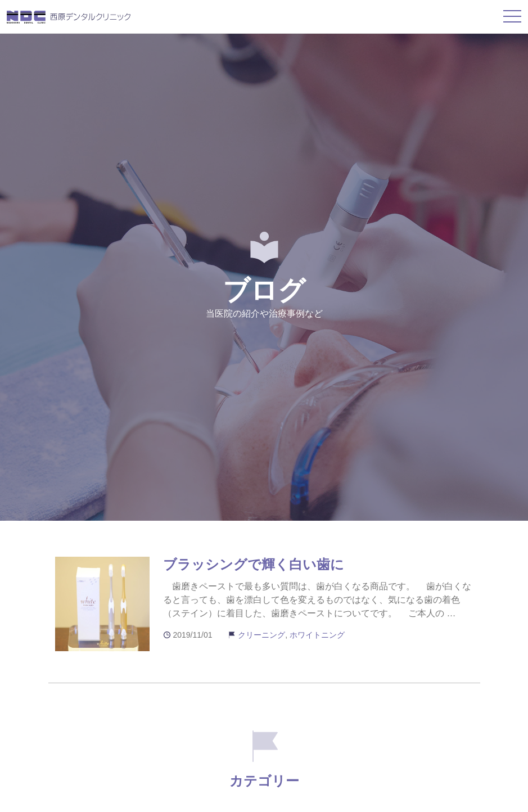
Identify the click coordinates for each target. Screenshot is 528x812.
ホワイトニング (317, 635)
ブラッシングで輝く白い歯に (254, 564)
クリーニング (261, 635)
